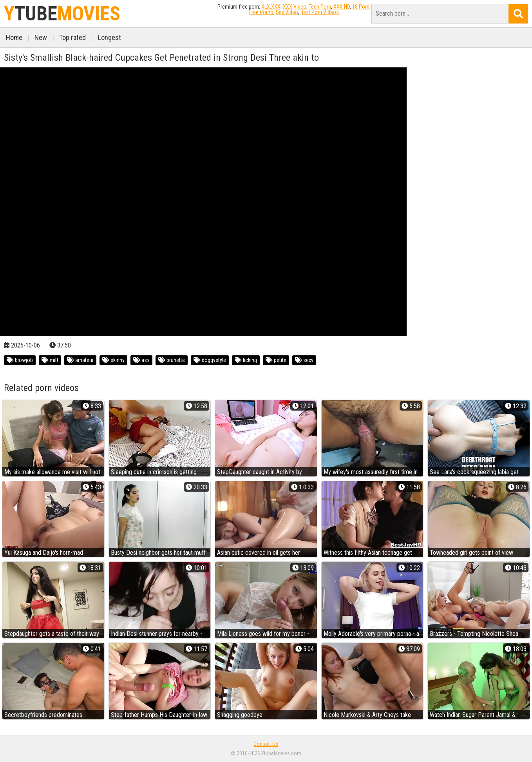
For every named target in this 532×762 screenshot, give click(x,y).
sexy (304, 360)
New (41, 37)
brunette (172, 360)
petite (276, 360)
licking (246, 360)
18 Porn (361, 7)
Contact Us (266, 744)
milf (50, 360)
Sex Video (287, 12)
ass (141, 360)
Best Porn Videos (320, 12)
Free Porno (261, 12)
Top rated (72, 37)
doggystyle (210, 360)
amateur (80, 360)
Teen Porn (320, 7)
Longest (109, 37)
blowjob (20, 360)
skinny (113, 360)
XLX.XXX (271, 7)
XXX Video (295, 7)
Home (14, 37)
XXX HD (342, 7)
